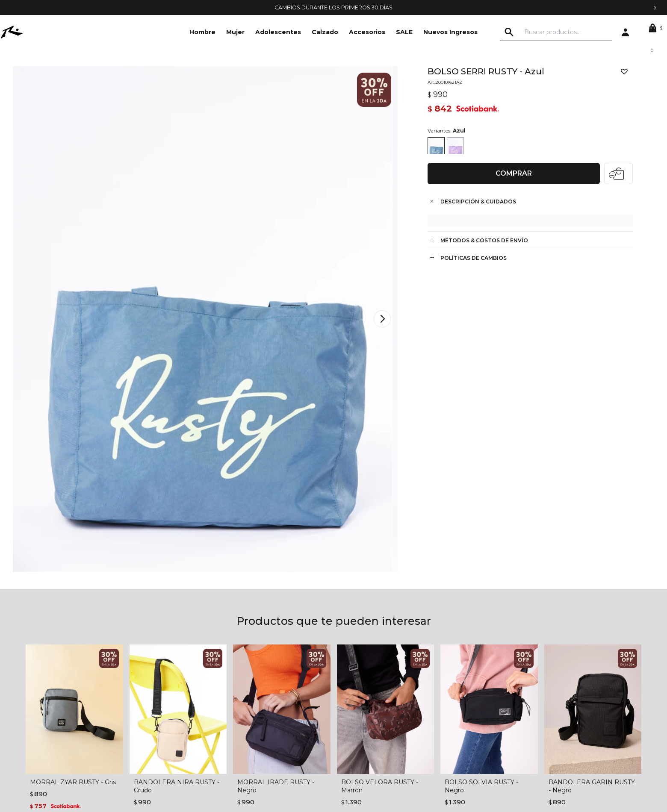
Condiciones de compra (222, 707)
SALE (404, 32)
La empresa (59, 694)
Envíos (197, 733)
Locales (53, 733)
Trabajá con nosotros (72, 720)
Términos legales (211, 694)
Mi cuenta (347, 694)
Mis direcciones (355, 720)
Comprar (510, 175)
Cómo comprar (210, 720)
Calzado (325, 32)
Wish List (345, 733)
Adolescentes (278, 32)
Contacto (56, 707)
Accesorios (367, 32)
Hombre (202, 32)
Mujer (235, 32)
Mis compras (351, 707)
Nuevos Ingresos (450, 32)
